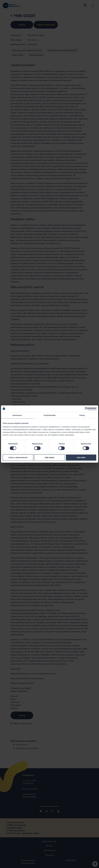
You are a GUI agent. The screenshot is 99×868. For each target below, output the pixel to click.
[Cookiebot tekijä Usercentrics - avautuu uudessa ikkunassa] (86, 409)
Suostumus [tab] (17, 415)
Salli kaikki (81, 457)
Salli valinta (49, 457)
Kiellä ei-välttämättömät (18, 457)
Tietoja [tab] (82, 415)
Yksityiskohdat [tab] (49, 415)
